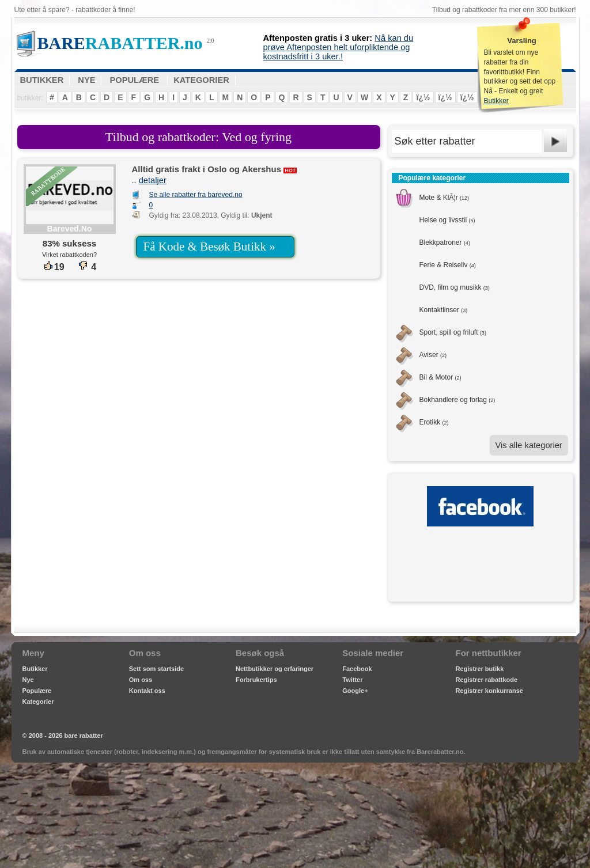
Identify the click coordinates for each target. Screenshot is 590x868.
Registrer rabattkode (487, 680)
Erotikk (434, 422)
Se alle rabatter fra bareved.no (196, 195)
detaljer (153, 180)
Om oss (141, 680)
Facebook (357, 669)
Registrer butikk (480, 669)
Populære (37, 691)
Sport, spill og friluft (453, 332)
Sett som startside (156, 669)
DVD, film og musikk (455, 287)
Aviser (433, 355)
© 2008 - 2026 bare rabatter (63, 736)
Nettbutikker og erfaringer (275, 669)
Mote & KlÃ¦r (445, 198)
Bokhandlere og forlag (457, 400)
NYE (86, 80)
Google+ (355, 691)
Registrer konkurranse (489, 691)
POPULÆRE (135, 80)
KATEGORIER (201, 80)
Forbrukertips (256, 680)
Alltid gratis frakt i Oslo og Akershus (207, 169)
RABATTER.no (120, 43)
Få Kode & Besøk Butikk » (209, 247)
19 (54, 267)
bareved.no (70, 229)
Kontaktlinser (444, 310)
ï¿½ (423, 97)
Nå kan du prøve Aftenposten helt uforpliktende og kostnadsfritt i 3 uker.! (339, 47)
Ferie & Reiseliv (448, 265)
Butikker (496, 101)
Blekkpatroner (445, 242)
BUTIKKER (42, 80)
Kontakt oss (147, 691)
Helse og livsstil (447, 220)
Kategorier (38, 702)
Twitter (352, 680)
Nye (28, 680)
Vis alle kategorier (529, 445)
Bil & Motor (440, 377)
